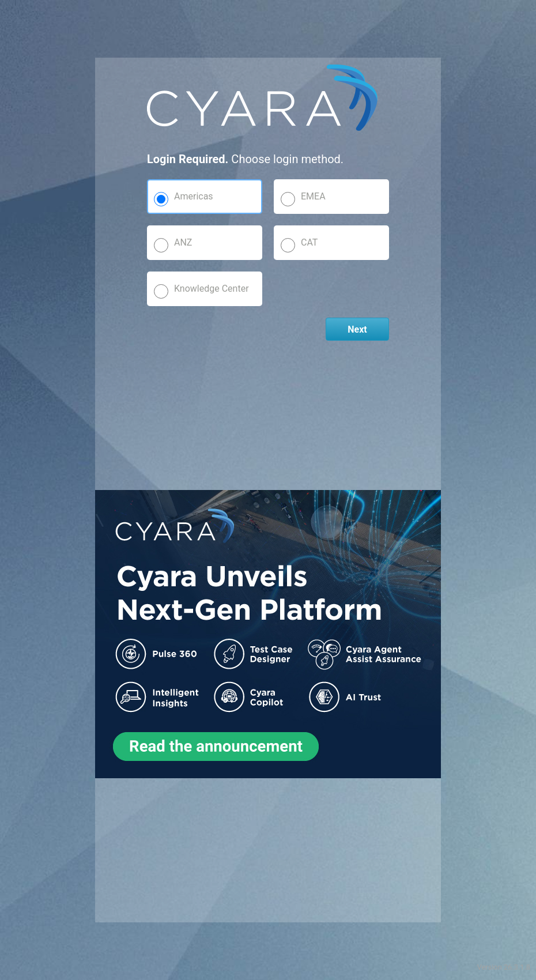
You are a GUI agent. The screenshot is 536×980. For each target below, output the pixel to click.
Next (357, 329)
